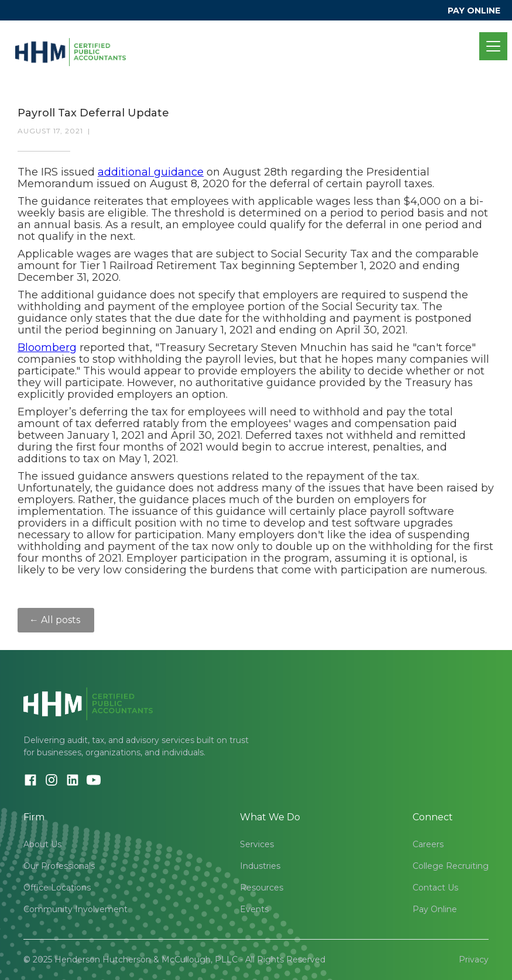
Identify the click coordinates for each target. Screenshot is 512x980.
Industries (260, 866)
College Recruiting (451, 866)
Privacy (474, 960)
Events (254, 909)
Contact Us (435, 888)
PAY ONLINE (474, 11)
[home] (71, 46)
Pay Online (435, 909)
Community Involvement (75, 909)
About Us (42, 844)
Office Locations (57, 888)
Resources (262, 888)
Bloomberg (47, 348)
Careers (428, 844)
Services (257, 844)
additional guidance (151, 172)
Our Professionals (59, 866)
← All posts (56, 620)
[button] (491, 46)
